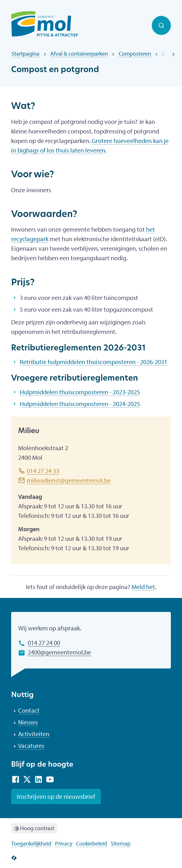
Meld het (143, 587)
